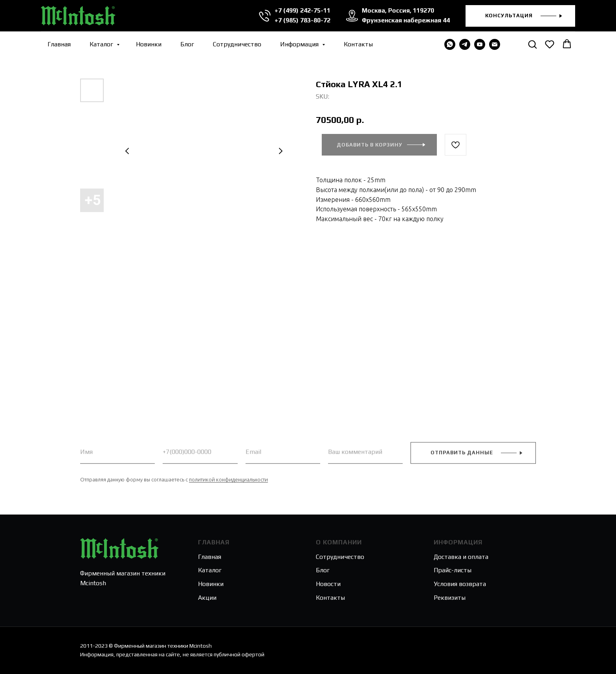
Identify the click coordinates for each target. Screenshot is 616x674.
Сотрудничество (237, 44)
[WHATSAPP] (450, 44)
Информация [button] (300, 44)
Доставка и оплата (461, 557)
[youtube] (480, 44)
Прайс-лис (449, 570)
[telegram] (465, 44)
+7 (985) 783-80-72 (302, 20)
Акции (207, 598)
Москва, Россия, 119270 (398, 10)
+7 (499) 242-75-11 (302, 10)
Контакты (358, 44)
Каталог (102, 44)
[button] (520, 16)
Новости (328, 584)
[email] (495, 44)
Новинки (149, 44)
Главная (59, 44)
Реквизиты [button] (450, 598)
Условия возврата (460, 584)
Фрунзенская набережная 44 (406, 20)
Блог (187, 44)
